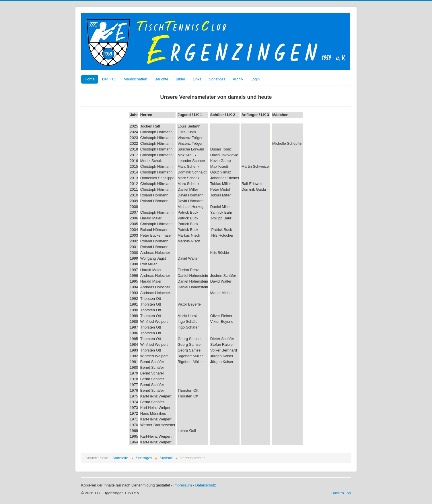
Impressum (183, 485)
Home (90, 79)
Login (255, 79)
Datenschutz (205, 485)
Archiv (238, 79)
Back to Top (341, 493)
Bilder (181, 79)
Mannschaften (135, 79)
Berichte (161, 79)
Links (197, 79)
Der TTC (109, 79)
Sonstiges (217, 79)
